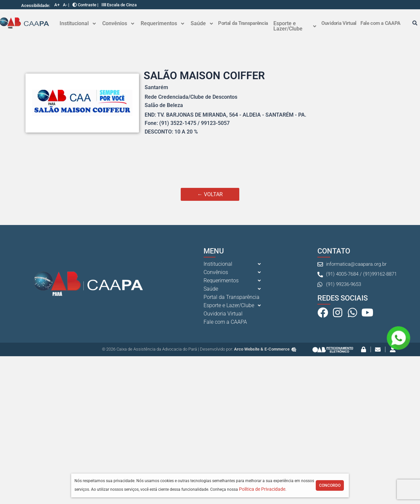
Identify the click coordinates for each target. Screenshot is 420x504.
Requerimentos (162, 23)
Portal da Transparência (243, 23)
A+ (57, 5)
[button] (78, 24)
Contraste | (85, 5)
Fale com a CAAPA (380, 23)
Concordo (330, 485)
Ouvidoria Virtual (339, 23)
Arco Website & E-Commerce (266, 349)
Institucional (78, 23)
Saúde (202, 23)
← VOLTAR (210, 194)
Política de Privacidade (262, 489)
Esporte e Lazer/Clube (295, 26)
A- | (66, 5)
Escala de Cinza (119, 5)
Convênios (118, 23)
